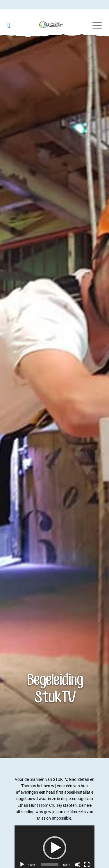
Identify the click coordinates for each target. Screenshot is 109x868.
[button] (55, 848)
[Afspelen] (22, 865)
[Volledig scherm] (87, 865)
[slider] (50, 865)
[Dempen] (78, 865)
